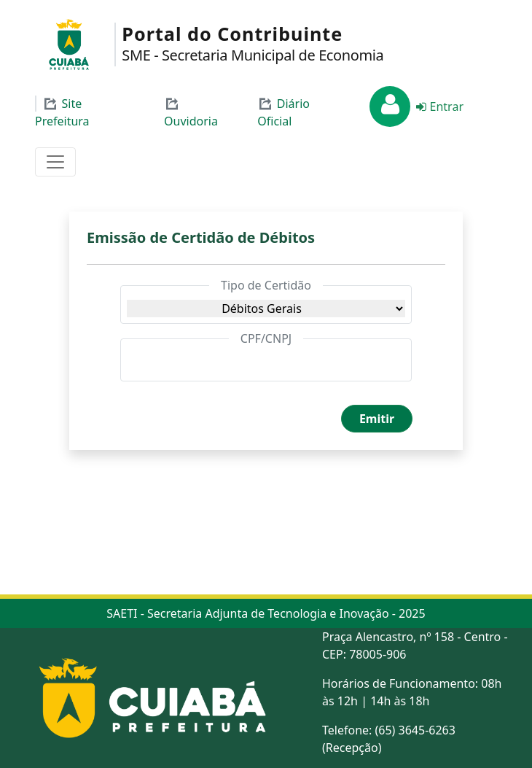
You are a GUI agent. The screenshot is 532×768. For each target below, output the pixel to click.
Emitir (377, 419)
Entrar (438, 106)
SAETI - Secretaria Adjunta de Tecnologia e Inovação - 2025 (266, 613)
